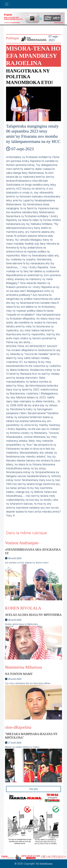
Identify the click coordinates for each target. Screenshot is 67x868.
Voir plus (34, 789)
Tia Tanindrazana (44, 864)
